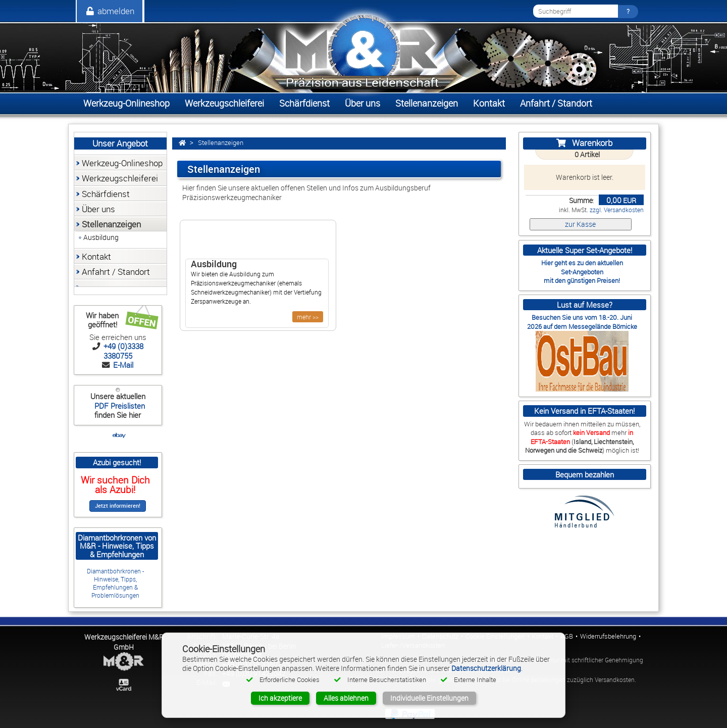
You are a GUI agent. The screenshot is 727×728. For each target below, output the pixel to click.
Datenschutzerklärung (486, 668)
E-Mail (122, 365)
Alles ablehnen (346, 698)
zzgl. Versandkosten (617, 210)
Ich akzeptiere (280, 698)
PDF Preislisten (119, 406)
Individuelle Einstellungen (429, 698)
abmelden (110, 11)
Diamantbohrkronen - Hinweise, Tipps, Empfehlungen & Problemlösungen (115, 583)
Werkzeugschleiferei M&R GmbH (124, 642)
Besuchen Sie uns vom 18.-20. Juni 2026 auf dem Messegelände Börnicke (582, 322)
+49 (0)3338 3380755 (122, 351)
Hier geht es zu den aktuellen (582, 263)
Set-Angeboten (582, 272)
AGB (567, 636)
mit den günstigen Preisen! (582, 280)
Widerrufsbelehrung (608, 636)
